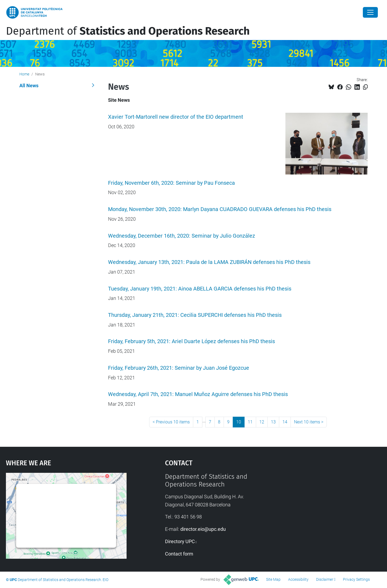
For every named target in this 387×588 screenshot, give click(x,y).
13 (273, 422)
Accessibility (298, 579)
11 (250, 422)
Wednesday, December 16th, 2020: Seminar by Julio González (182, 236)
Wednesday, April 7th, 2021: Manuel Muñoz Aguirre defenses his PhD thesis (198, 394)
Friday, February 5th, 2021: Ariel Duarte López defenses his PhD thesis (191, 341)
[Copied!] (365, 87)
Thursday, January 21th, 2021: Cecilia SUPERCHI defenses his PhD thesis (195, 315)
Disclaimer (325, 579)
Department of (128, 31)
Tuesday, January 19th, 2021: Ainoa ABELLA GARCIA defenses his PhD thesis (200, 289)
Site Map (273, 579)
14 (285, 422)
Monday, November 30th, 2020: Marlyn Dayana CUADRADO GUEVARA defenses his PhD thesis (220, 209)
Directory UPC (180, 541)
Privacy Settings (356, 579)
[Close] (370, 12)
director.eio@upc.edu (203, 529)
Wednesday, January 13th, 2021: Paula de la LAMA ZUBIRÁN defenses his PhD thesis (209, 262)
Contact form (179, 554)
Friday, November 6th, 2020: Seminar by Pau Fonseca (171, 183)
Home (24, 74)
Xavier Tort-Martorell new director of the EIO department (176, 117)
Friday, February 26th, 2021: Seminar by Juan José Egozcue (179, 368)
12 (262, 422)
